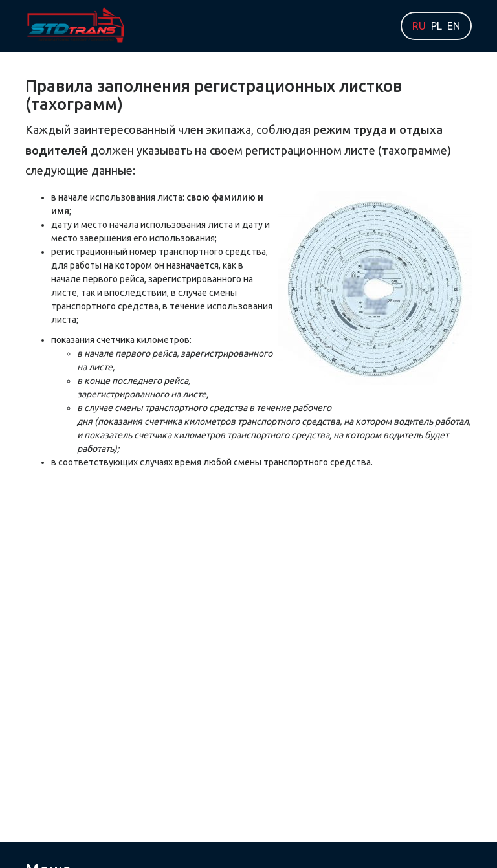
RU (419, 26)
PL (436, 26)
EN (454, 26)
